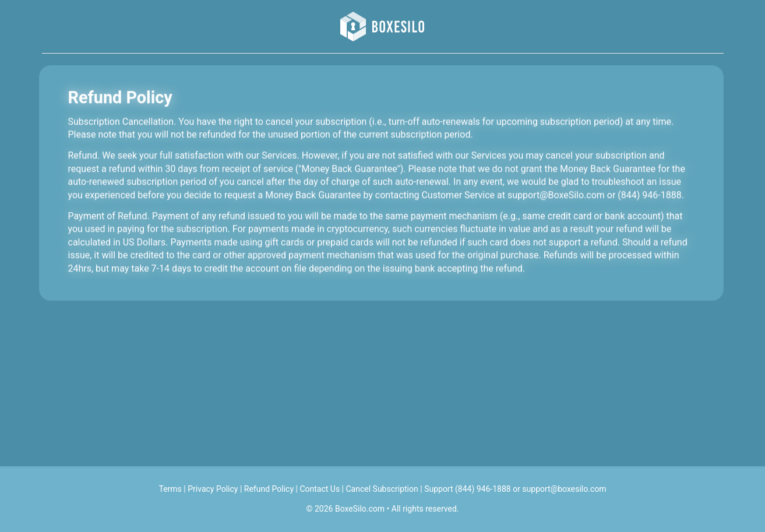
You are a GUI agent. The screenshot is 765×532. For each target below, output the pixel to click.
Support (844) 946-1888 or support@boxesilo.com (515, 489)
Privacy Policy (213, 489)
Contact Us (320, 489)
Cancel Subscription (382, 489)
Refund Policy (269, 489)
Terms (170, 489)
